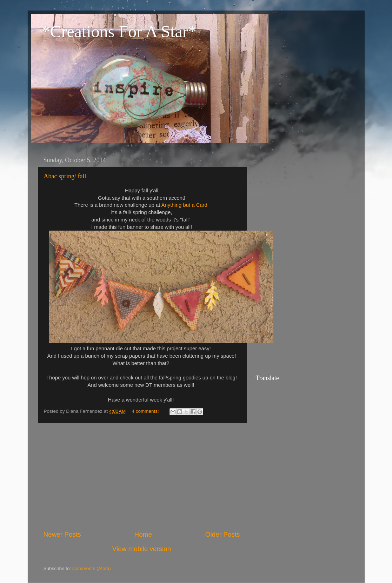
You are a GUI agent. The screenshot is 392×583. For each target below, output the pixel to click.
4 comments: (146, 411)
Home (143, 534)
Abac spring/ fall (65, 176)
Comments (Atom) (92, 568)
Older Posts (223, 534)
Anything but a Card (184, 205)
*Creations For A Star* (119, 31)
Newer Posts (62, 534)
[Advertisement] (142, 477)
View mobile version (142, 549)
